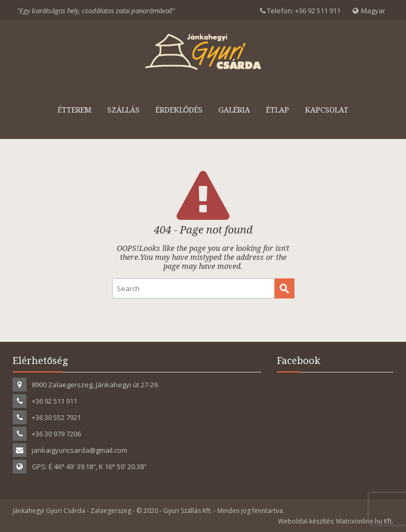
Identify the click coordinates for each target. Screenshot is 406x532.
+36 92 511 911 (318, 11)
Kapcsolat (327, 110)
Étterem (75, 110)
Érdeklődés (179, 110)
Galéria (234, 110)
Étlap (278, 110)
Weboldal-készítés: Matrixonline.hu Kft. (336, 521)
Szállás (123, 110)
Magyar (369, 11)
